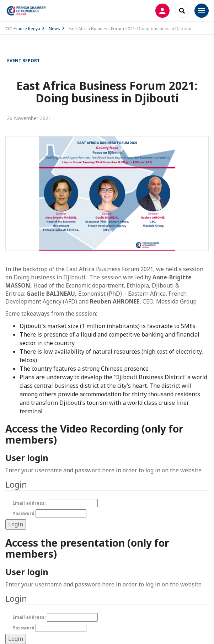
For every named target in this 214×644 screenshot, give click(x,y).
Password (49, 513)
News (54, 29)
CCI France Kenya (23, 29)
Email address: (55, 503)
